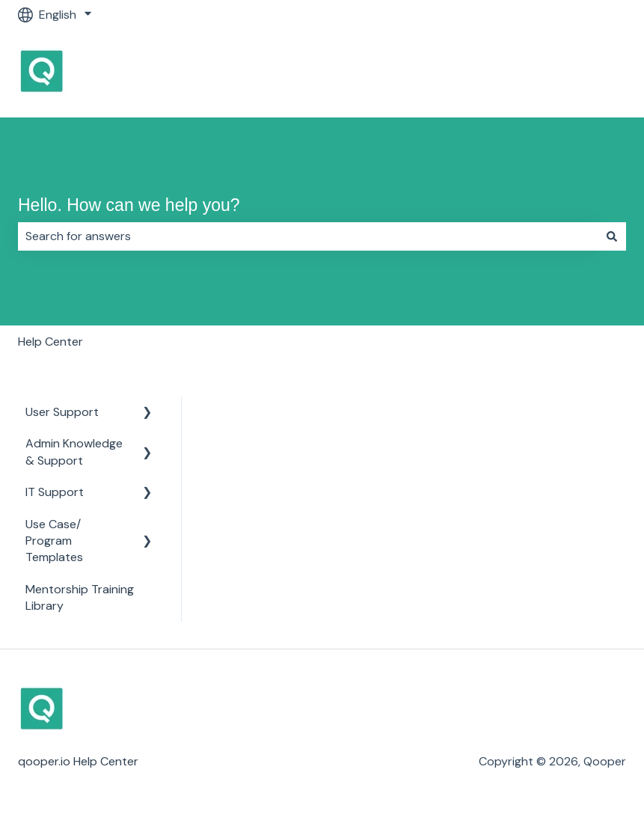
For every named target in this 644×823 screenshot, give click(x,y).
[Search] (612, 236)
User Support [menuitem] (62, 412)
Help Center (50, 342)
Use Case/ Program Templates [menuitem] (54, 541)
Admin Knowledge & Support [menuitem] (74, 452)
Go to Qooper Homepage (541, 73)
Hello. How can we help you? (129, 205)
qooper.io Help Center (78, 761)
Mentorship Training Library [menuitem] (80, 597)
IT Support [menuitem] (55, 492)
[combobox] (308, 236)
